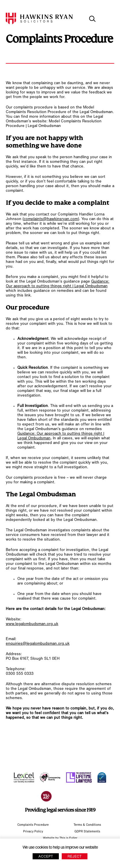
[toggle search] (92, 19)
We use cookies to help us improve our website (60, 848)
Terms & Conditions (87, 825)
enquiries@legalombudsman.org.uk (38, 644)
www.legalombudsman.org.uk (32, 624)
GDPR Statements (87, 832)
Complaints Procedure (33, 825)
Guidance (100, 282)
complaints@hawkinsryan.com (51, 219)
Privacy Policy (33, 832)
